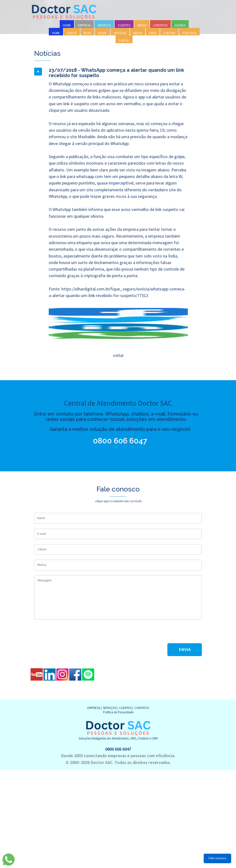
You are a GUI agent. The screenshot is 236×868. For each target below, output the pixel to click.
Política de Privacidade (118, 712)
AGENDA (180, 25)
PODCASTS (189, 33)
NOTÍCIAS (120, 33)
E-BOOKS (169, 33)
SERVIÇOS (104, 25)
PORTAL (124, 41)
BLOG (87, 33)
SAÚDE (102, 33)
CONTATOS (160, 25)
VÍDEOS (72, 33)
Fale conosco (217, 858)
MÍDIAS (142, 25)
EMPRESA (84, 25)
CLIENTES (124, 25)
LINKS (153, 33)
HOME (67, 25)
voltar (118, 355)
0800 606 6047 (111, 441)
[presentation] (71, 634)
